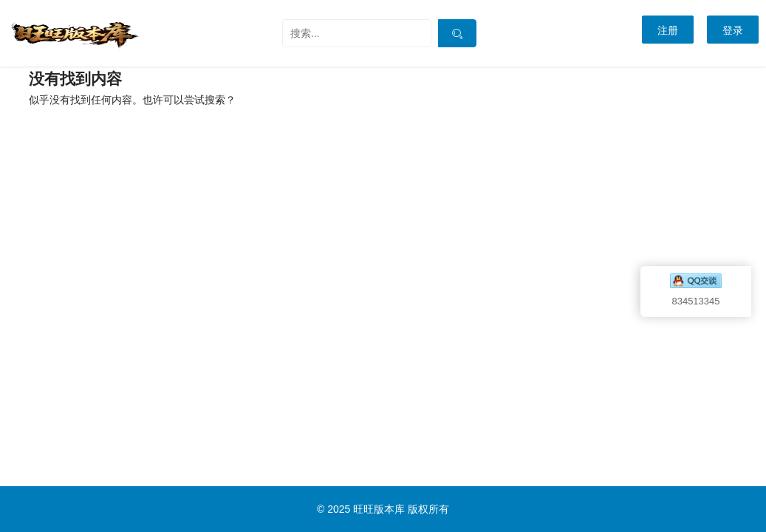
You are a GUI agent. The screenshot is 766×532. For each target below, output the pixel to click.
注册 (668, 30)
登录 (733, 30)
